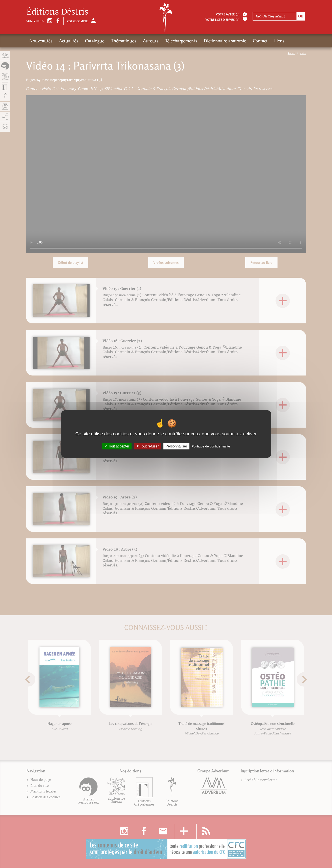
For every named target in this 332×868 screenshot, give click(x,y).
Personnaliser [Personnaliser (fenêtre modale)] (176, 446)
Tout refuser (148, 446)
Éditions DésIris (57, 12)
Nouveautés (41, 41)
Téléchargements (181, 41)
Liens (279, 41)
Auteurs (151, 41)
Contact (260, 41)
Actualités (69, 41)
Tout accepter (117, 446)
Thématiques (124, 41)
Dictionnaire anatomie (225, 41)
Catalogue (95, 41)
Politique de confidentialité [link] (211, 446)
